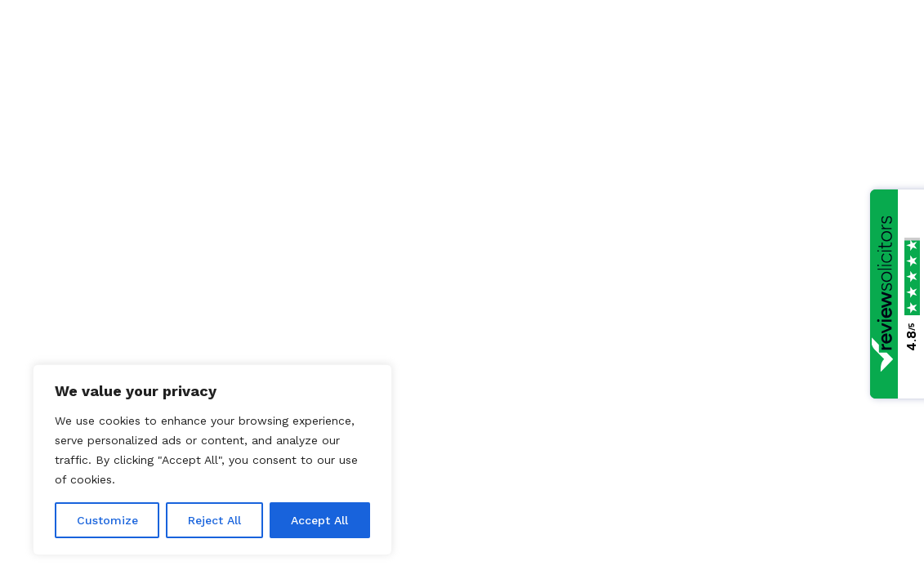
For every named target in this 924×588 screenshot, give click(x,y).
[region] (212, 460)
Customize (107, 520)
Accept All (319, 520)
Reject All (214, 520)
